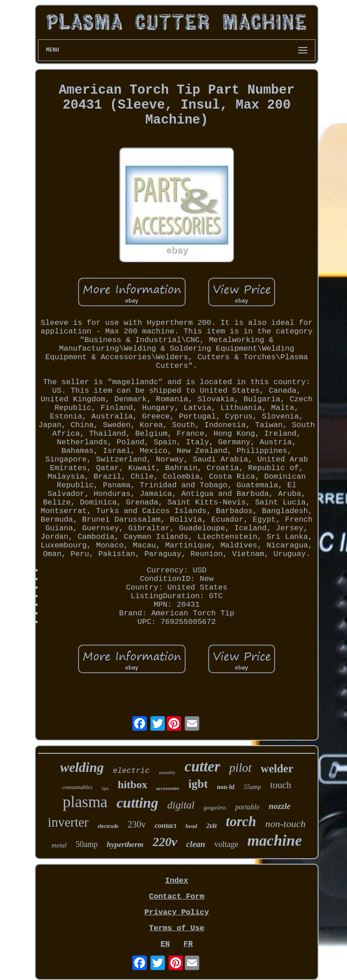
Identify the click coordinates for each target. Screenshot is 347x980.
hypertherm (125, 844)
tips (105, 788)
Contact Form (177, 897)
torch (241, 821)
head (191, 826)
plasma (85, 802)
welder (277, 768)
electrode (108, 826)
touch (281, 785)
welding (82, 767)
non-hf (226, 787)
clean (196, 844)
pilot (240, 768)
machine (274, 840)
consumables (77, 787)
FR (188, 944)
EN (165, 944)
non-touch (285, 824)
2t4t (211, 826)
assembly (167, 773)
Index (176, 881)
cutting (137, 803)
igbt (198, 784)
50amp (87, 844)
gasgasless (215, 808)
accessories (168, 788)
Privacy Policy (177, 912)
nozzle (280, 806)
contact (165, 825)
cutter (202, 766)
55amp (253, 787)
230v (136, 824)
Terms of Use (177, 928)
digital (181, 805)
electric (131, 771)
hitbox (133, 785)
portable (247, 807)
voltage (226, 844)
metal (59, 845)
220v (165, 842)
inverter (68, 822)
